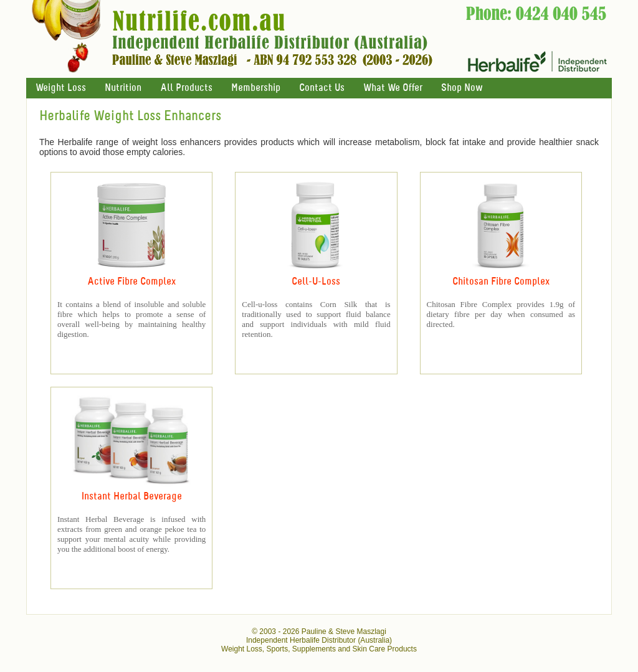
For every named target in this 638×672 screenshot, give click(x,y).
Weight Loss (61, 88)
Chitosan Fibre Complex (501, 282)
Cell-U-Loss (316, 282)
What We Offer (393, 88)
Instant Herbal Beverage (132, 497)
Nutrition (123, 88)
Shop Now (462, 88)
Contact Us (322, 88)
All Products (186, 88)
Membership (256, 88)
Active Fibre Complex (131, 282)
